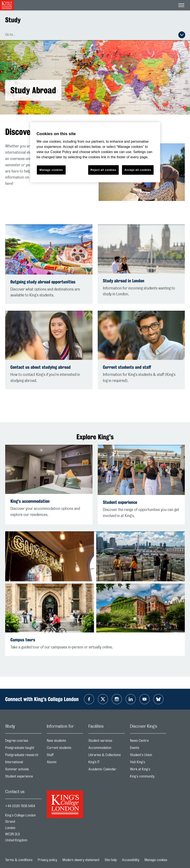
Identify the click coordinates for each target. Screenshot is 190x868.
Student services (107, 742)
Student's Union (148, 756)
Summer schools (23, 770)
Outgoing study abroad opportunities (43, 282)
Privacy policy (47, 860)
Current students (65, 749)
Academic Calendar (107, 770)
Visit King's (148, 763)
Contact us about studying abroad (41, 367)
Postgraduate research (23, 756)
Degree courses (23, 742)
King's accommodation (30, 501)
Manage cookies (156, 860)
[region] (95, 152)
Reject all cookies (103, 170)
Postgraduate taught (23, 749)
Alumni (65, 763)
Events (148, 749)
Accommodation (107, 749)
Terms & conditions (19, 860)
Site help (111, 860)
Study (13, 20)
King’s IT (107, 763)
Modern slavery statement (81, 860)
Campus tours (23, 640)
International (23, 763)
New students (65, 742)
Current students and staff (127, 367)
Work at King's (148, 770)
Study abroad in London (124, 281)
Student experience (120, 502)
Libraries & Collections (107, 756)
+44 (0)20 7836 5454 (20, 806)
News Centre (148, 742)
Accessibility (131, 860)
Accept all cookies (138, 170)
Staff (65, 756)
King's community (148, 777)
